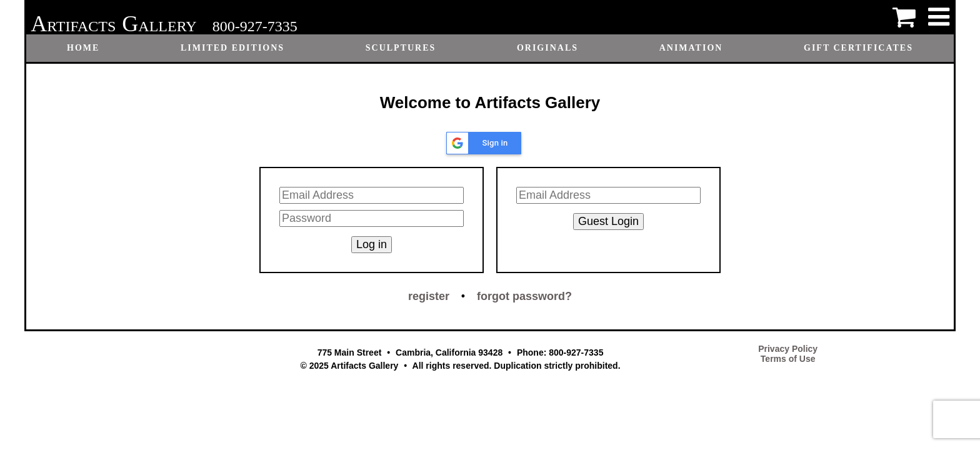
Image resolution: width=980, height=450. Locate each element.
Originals (547, 48)
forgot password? (524, 296)
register (429, 296)
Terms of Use (788, 359)
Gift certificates (858, 48)
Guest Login (608, 221)
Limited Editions (232, 48)
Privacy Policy (788, 349)
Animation (691, 48)
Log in (372, 244)
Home (83, 48)
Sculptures (401, 48)
